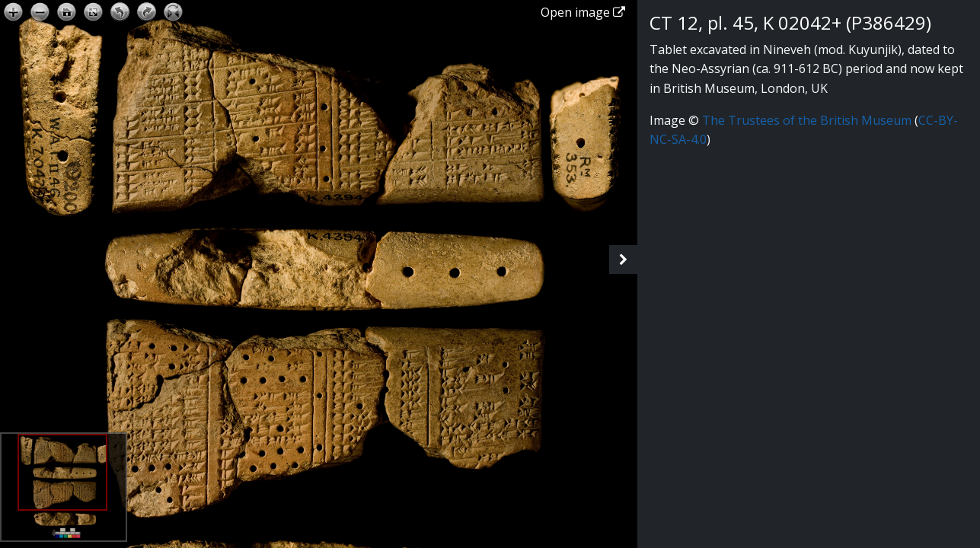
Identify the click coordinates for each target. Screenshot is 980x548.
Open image (583, 12)
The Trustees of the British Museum (807, 120)
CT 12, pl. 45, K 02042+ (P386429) (790, 22)
